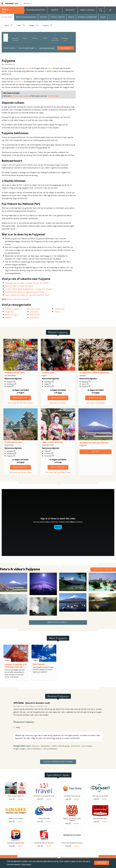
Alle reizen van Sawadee (96, 403)
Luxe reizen (34, 312)
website (20, 761)
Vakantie (8, 317)
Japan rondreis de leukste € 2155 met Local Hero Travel (27, 295)
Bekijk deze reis (20, 398)
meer (12, 761)
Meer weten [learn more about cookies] (27, 864)
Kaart (103, 17)
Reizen (71, 17)
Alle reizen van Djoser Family (20, 472)
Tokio (27, 68)
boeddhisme (19, 81)
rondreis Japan (53, 96)
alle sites (28, 3)
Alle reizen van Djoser (58, 403)
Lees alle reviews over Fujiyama (58, 723)
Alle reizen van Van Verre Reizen (20, 403)
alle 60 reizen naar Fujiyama (17, 299)
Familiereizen (60, 309)
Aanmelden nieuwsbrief (27, 854)
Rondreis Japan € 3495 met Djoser (19, 286)
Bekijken (96, 451)
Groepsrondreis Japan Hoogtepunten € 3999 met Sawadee (29, 289)
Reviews (44, 17)
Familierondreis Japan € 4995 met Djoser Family (25, 292)
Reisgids (32, 25)
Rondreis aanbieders (87, 17)
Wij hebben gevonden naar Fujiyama (94, 444)
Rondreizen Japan (12, 309)
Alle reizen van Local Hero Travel (58, 472)
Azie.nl (7, 25)
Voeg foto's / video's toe (103, 569)
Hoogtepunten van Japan (15, 372)
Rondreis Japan (48, 372)
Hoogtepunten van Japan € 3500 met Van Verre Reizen (27, 283)
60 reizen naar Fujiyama (20, 96)
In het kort (7, 17)
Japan (19, 25)
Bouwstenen (35, 315)
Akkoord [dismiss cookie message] (102, 863)
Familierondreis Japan (13, 442)
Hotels (57, 312)
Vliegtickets (10, 312)
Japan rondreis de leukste (52, 442)
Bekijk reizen (66, 48)
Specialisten (34, 317)
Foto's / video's (58, 17)
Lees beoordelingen (47, 48)
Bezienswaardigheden (26, 17)
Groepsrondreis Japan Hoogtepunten (94, 372)
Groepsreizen (35, 309)
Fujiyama (46, 25)
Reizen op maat (11, 315)
